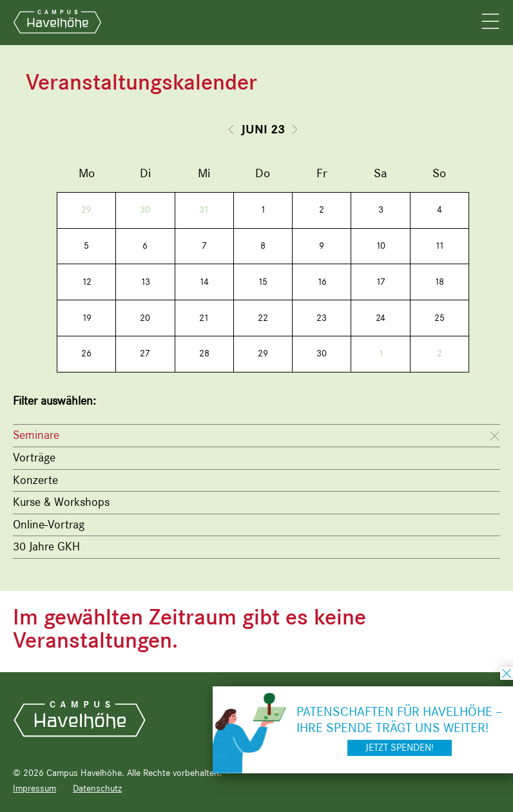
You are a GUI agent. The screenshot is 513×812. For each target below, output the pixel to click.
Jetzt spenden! (400, 748)
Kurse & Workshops (61, 502)
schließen (507, 673)
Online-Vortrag (49, 525)
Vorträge (34, 458)
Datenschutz (97, 788)
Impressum (34, 788)
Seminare (36, 435)
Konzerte (35, 480)
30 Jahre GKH (46, 546)
